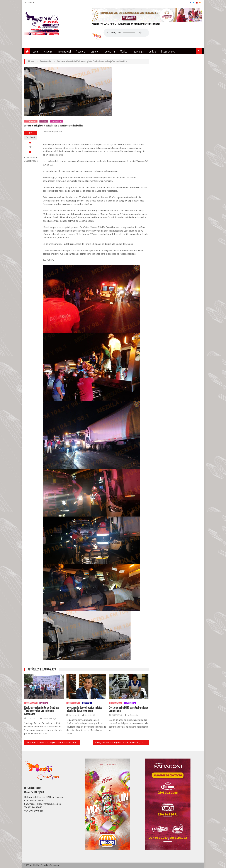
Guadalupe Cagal (50, 718)
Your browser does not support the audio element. (126, 33)
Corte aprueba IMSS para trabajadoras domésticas (128, 709)
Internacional (64, 51)
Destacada (31, 121)
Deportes (95, 51)
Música (124, 51)
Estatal (87, 703)
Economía (110, 51)
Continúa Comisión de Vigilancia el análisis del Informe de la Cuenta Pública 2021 (54, 742)
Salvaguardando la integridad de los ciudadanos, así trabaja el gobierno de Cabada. (122, 742)
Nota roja (81, 51)
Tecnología (138, 51)
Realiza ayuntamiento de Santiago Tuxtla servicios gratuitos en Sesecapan (42, 711)
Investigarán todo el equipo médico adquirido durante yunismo (84, 709)
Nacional (48, 51)
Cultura (152, 51)
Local (36, 51)
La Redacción (91, 715)
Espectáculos (168, 51)
